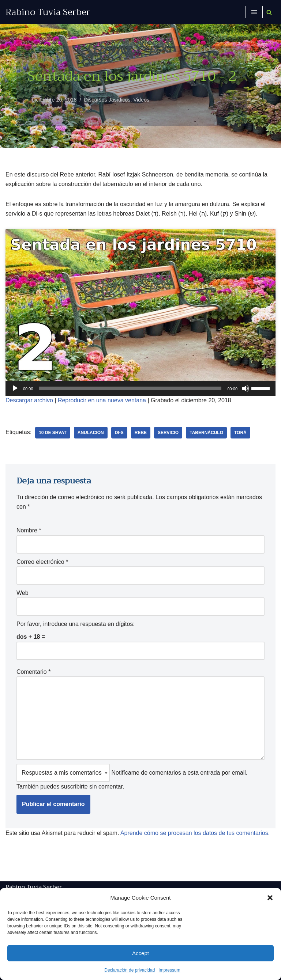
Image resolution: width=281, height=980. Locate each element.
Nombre (29, 530)
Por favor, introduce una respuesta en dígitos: (76, 624)
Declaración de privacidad (130, 970)
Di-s (119, 433)
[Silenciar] (246, 388)
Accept (140, 953)
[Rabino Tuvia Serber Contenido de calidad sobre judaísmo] (48, 12)
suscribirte (74, 787)
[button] (270, 898)
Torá (240, 433)
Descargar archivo (29, 400)
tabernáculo (206, 433)
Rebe (141, 433)
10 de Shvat (53, 433)
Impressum (169, 970)
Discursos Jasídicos (107, 100)
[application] (140, 388)
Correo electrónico (42, 562)
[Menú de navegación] (254, 12)
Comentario (33, 672)
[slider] (130, 388)
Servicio (168, 433)
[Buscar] (269, 12)
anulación (91, 433)
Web (23, 593)
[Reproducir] (15, 388)
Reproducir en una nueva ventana (102, 400)
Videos (142, 100)
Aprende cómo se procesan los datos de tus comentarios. (195, 833)
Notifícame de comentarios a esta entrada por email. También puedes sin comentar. (132, 777)
